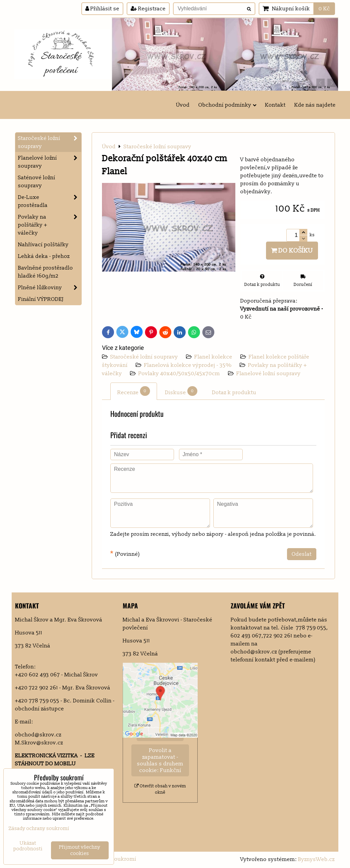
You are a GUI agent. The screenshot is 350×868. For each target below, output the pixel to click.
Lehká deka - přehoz (44, 256)
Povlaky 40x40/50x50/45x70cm (180, 374)
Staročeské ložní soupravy (145, 357)
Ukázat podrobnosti (28, 846)
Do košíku (292, 251)
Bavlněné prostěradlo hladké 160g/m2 (45, 272)
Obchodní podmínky (227, 105)
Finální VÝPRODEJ (41, 299)
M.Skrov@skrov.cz (39, 743)
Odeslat (302, 554)
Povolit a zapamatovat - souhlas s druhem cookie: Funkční (160, 760)
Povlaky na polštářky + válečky (50, 225)
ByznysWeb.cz (316, 859)
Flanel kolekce (214, 357)
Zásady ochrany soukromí (39, 829)
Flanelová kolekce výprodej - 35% (188, 365)
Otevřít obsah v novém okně (160, 789)
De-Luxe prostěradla (50, 201)
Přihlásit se (102, 9)
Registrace (148, 9)
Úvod (183, 105)
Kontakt (275, 105)
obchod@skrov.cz (38, 735)
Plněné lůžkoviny (50, 288)
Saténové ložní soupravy (37, 182)
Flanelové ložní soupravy (268, 374)
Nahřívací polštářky (43, 245)
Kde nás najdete (315, 105)
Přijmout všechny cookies (80, 850)
